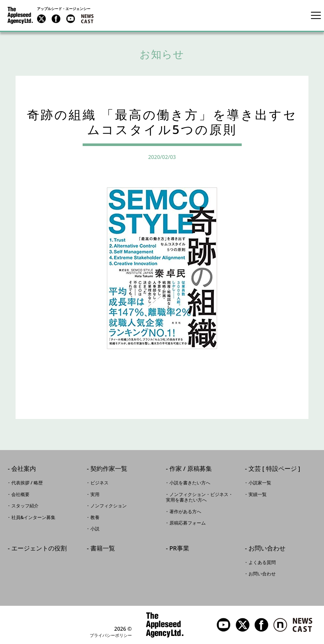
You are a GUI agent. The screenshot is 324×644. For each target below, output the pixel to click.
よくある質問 (262, 562)
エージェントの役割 (39, 549)
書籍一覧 (103, 549)
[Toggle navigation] (316, 15)
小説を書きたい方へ (190, 483)
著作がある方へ (185, 512)
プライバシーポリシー (111, 635)
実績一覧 (258, 494)
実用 (95, 494)
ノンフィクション (109, 506)
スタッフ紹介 (25, 506)
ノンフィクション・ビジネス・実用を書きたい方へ (199, 497)
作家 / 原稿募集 (191, 469)
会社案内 (24, 469)
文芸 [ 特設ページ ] (274, 469)
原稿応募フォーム (188, 523)
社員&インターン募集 (34, 517)
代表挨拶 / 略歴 (27, 483)
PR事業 (179, 549)
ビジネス (99, 483)
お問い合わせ (267, 549)
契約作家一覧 (109, 469)
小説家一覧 (260, 483)
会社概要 (20, 494)
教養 (95, 517)
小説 (95, 529)
